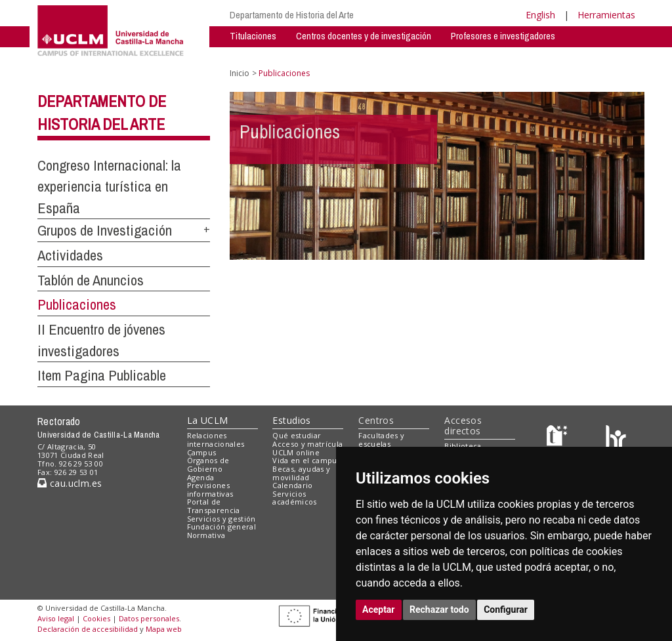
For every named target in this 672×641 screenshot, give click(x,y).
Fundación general (222, 527)
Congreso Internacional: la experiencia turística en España (109, 187)
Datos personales (149, 618)
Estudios (291, 420)
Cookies (96, 618)
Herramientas (606, 15)
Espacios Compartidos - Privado (463, 55)
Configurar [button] (506, 610)
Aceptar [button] (379, 610)
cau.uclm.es (70, 483)
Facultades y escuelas (381, 440)
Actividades (362, 55)
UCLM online (296, 452)
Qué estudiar (297, 435)
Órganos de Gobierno (208, 465)
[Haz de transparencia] (559, 439)
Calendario (292, 485)
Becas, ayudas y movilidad (301, 473)
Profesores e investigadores (503, 36)
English (540, 15)
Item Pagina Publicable (102, 375)
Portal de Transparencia (214, 506)
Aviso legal (56, 618)
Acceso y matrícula (307, 444)
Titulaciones (253, 36)
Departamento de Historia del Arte (292, 15)
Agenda (201, 477)
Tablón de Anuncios (91, 280)
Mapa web (164, 629)
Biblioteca (463, 446)
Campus (202, 452)
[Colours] (616, 439)
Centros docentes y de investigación (364, 36)
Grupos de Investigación (275, 55)
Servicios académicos (294, 498)
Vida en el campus (306, 460)
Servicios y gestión (221, 519)
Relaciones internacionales (216, 440)
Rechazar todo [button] (439, 610)
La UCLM (208, 420)
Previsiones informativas (210, 489)
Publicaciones (77, 304)
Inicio (240, 73)
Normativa (206, 535)
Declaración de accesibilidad (88, 629)
